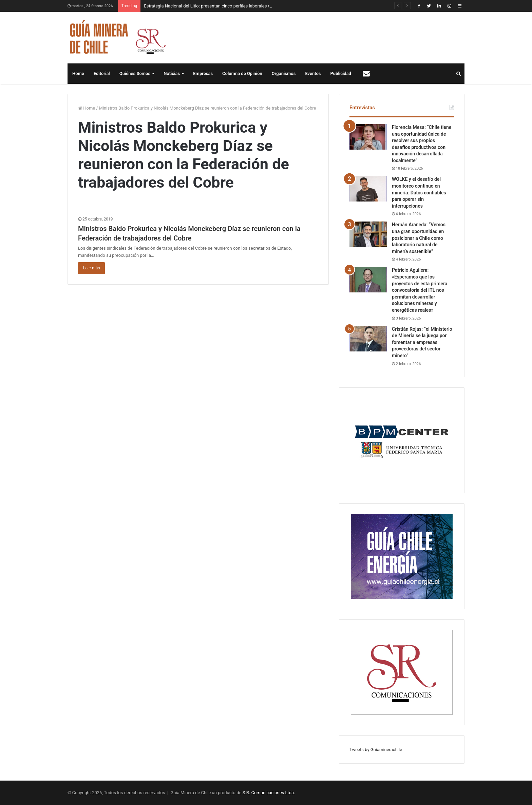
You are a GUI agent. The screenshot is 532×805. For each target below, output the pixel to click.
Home (78, 73)
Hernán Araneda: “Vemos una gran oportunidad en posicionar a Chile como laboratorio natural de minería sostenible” (419, 238)
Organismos (284, 73)
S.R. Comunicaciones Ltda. (269, 793)
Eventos (313, 73)
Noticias (172, 73)
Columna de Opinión (242, 73)
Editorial (102, 73)
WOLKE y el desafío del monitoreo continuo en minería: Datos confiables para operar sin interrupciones (419, 192)
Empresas (203, 73)
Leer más (91, 268)
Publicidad (341, 73)
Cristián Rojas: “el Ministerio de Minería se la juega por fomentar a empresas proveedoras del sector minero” (422, 342)
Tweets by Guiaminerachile (376, 750)
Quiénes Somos (135, 73)
